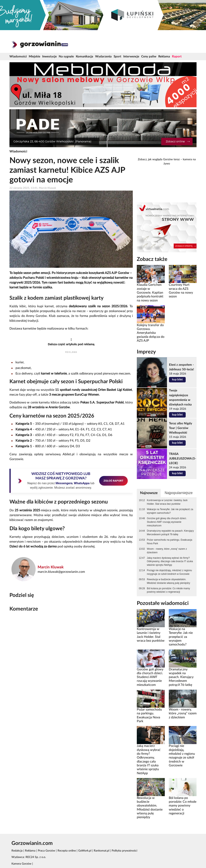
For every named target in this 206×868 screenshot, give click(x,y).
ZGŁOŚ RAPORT (114, 481)
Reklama (164, 57)
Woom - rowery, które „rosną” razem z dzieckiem (167, 551)
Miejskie (35, 57)
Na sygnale (66, 57)
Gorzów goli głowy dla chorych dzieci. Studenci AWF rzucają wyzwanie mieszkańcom (167, 522)
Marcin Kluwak (51, 567)
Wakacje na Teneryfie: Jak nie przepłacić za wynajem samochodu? (170, 511)
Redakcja (17, 851)
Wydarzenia (103, 57)
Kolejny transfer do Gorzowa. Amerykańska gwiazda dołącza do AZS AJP (151, 333)
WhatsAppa (82, 483)
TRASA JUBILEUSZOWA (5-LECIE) (183, 459)
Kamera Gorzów (21, 864)
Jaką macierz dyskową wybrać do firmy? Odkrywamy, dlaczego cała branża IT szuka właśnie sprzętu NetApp (170, 562)
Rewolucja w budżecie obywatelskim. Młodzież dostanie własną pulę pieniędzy (168, 581)
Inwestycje (49, 57)
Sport (117, 57)
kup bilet (177, 380)
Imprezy (146, 352)
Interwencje (131, 57)
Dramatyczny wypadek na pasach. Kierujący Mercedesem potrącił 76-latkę (170, 533)
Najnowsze (149, 493)
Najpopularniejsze (179, 493)
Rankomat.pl (101, 851)
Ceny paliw (149, 57)
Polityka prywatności (124, 851)
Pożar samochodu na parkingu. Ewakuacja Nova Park (169, 542)
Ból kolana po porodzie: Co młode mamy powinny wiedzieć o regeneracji (168, 590)
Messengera (64, 483)
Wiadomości (18, 57)
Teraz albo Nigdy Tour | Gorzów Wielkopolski (181, 428)
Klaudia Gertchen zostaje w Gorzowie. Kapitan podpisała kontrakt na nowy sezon (150, 293)
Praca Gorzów (46, 851)
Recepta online (67, 851)
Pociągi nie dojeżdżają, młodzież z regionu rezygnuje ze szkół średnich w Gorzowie (169, 572)
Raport (177, 57)
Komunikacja (84, 57)
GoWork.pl (85, 851)
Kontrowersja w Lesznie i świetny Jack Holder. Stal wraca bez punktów (167, 502)
